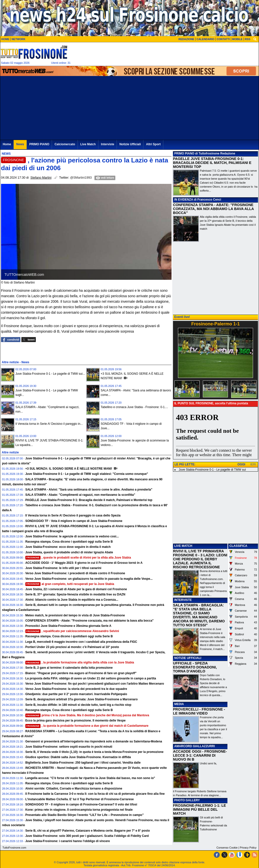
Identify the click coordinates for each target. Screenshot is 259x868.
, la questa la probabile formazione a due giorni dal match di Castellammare (87, 726)
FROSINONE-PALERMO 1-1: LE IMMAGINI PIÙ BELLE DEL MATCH (199, 809)
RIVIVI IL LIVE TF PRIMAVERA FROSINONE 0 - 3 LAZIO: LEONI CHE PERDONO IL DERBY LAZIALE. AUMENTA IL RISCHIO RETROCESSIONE (200, 559)
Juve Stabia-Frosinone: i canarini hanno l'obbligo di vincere (68, 841)
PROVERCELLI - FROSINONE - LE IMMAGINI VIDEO (199, 711)
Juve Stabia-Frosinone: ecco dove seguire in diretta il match (68, 547)
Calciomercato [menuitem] (65, 144)
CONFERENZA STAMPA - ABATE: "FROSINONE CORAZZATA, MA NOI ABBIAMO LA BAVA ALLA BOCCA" (213, 209)
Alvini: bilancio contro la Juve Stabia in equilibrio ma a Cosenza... (72, 600)
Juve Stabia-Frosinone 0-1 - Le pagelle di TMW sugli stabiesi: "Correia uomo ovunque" (87, 474)
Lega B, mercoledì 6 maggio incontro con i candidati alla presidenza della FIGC (81, 642)
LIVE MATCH (183, 546)
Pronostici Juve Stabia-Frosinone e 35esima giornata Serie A (68, 626)
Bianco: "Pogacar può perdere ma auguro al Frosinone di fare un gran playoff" (81, 673)
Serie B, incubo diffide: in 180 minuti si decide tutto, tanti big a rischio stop (78, 705)
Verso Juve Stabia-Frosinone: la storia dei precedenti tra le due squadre (76, 689)
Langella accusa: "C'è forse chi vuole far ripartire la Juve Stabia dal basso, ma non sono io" (90, 778)
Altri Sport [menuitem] (153, 144)
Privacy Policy (248, 848)
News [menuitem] (20, 144)
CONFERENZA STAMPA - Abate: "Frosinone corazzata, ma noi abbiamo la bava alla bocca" (89, 621)
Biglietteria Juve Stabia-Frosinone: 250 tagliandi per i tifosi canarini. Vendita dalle (83, 763)
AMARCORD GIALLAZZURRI (194, 746)
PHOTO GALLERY (187, 800)
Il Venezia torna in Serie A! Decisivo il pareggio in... (49, 424)
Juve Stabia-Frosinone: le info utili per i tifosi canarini (63, 568)
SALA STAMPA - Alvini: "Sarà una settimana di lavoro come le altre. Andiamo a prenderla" (89, 490)
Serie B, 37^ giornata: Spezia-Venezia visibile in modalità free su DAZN (75, 594)
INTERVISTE (183, 600)
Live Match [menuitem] (88, 144)
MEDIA (179, 704)
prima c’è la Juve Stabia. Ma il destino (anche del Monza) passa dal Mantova (87, 715)
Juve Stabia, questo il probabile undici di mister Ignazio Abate (69, 552)
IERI (253, 464)
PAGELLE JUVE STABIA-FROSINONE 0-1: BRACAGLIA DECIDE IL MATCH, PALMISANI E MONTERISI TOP (212, 163)
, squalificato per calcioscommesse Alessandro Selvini (72, 631)
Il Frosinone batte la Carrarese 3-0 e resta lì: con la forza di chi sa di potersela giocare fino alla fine (95, 794)
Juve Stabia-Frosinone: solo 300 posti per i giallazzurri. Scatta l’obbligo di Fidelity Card (87, 836)
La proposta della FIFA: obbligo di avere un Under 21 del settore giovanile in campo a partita (91, 678)
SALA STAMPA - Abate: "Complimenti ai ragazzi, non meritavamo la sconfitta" (80, 495)
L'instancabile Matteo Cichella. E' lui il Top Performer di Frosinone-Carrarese (80, 799)
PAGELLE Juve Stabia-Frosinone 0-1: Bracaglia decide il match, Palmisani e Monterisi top (89, 500)
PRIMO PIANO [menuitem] (39, 144)
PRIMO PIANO (184, 153)
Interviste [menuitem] (108, 144)
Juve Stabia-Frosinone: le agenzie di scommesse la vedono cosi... (72, 536)
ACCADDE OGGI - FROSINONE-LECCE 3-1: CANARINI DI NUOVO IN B (200, 755)
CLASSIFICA (238, 546)
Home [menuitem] (7, 144)
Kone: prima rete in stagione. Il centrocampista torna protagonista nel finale (79, 810)
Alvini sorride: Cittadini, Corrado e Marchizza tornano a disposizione (74, 789)
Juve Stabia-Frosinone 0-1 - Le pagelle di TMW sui (212, 470)
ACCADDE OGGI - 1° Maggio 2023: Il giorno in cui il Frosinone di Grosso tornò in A (84, 563)
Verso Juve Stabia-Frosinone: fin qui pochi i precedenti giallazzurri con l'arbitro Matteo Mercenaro (95, 684)
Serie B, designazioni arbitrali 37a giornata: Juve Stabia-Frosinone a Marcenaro (82, 699)
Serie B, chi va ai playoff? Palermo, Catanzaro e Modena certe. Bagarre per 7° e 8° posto (88, 831)
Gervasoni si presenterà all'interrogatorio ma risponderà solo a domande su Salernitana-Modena (94, 741)
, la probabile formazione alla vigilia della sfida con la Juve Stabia (80, 662)
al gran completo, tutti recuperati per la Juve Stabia (70, 584)
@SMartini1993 (81, 178)
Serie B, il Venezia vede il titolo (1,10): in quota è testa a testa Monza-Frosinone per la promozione (94, 752)
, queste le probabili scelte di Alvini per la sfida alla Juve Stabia (78, 558)
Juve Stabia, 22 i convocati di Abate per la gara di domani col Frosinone (76, 589)
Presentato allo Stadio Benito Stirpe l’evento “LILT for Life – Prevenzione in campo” (85, 815)
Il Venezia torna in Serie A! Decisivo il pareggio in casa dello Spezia (73, 515)
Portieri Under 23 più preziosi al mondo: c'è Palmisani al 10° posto (72, 647)
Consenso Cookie (227, 848)
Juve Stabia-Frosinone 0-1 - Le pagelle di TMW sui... (50, 374)
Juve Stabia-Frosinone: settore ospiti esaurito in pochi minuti (69, 747)
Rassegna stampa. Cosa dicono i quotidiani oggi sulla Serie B (69, 542)
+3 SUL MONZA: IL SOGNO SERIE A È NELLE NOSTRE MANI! (69, 469)
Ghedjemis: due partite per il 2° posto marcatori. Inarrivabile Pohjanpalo (76, 694)
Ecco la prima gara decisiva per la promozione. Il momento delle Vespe (75, 721)
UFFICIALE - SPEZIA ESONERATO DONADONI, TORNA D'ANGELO (195, 667)
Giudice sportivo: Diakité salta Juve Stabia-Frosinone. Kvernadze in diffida (78, 757)
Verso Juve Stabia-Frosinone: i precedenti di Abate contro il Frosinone (75, 573)
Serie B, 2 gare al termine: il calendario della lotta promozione (69, 668)
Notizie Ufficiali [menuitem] (130, 144)
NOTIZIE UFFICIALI (188, 658)
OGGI (241, 464)
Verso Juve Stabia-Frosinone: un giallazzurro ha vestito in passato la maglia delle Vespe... (89, 579)
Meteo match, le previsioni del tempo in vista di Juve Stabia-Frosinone (75, 615)
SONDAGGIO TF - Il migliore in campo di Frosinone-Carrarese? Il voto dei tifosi (81, 804)
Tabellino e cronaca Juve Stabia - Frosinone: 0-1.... (134, 407)
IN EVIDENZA (184, 200)
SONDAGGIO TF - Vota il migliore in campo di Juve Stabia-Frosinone (74, 521)
